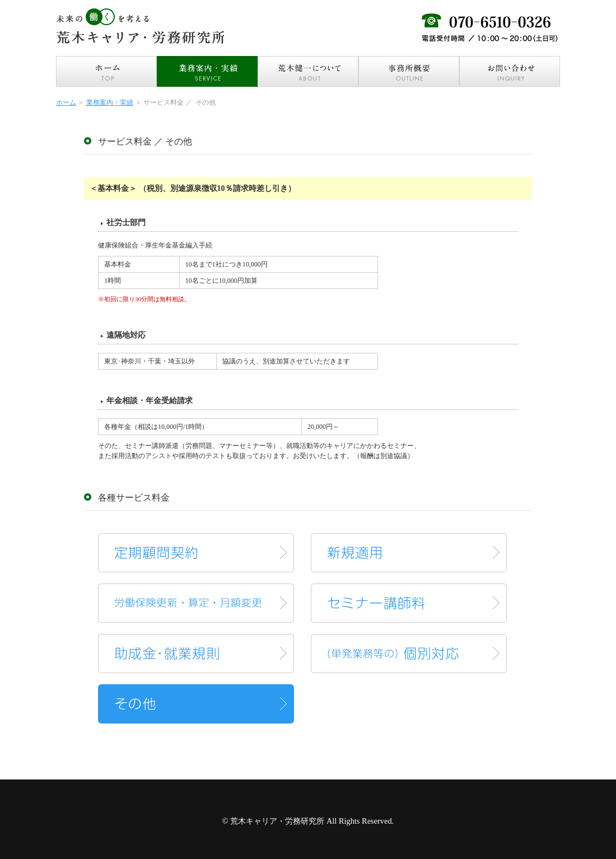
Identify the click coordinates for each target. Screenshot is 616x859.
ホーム (66, 102)
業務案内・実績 (110, 102)
